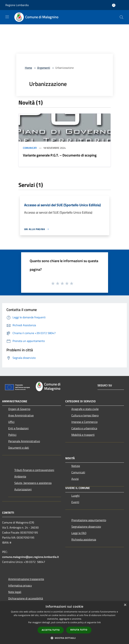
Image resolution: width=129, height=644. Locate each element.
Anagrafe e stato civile (85, 409)
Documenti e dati (19, 448)
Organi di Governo (19, 409)
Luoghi (76, 496)
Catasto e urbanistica (84, 428)
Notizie (76, 466)
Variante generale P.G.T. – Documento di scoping (60, 155)
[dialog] (64, 623)
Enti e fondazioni (18, 428)
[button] (65, 638)
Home (28, 68)
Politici (12, 435)
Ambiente (20, 476)
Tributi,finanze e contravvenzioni (34, 470)
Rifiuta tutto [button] (79, 630)
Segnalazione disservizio (86, 527)
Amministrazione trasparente (26, 579)
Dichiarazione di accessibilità (26, 598)
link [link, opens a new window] (99, 622)
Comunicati (30, 148)
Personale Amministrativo (24, 441)
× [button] (125, 605)
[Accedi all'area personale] (114, 5)
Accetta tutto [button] (51, 630)
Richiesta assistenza (84, 539)
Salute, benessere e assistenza (33, 483)
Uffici (11, 422)
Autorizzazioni (23, 489)
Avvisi (75, 479)
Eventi (75, 502)
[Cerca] (121, 17)
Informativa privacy (20, 585)
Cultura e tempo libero (85, 415)
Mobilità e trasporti (83, 435)
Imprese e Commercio (84, 422)
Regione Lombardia (17, 5)
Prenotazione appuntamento (89, 520)
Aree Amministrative (21, 415)
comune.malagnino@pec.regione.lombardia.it (31, 557)
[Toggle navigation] (7, 17)
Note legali (15, 592)
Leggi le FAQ (79, 533)
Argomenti (44, 68)
